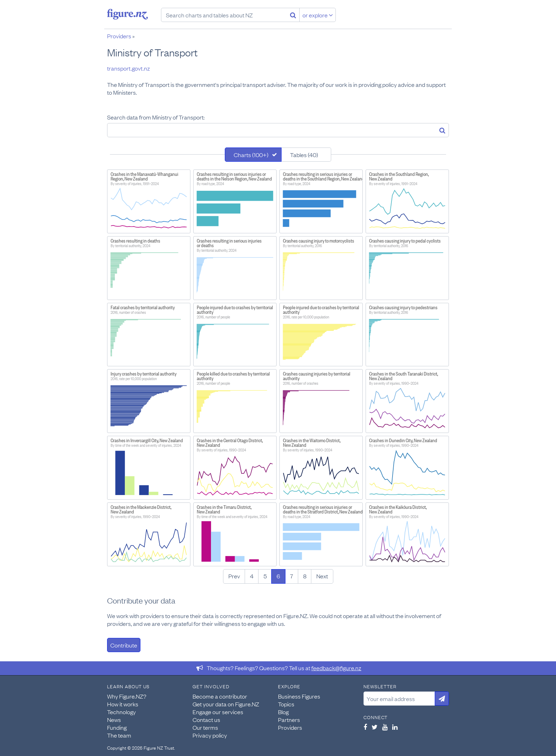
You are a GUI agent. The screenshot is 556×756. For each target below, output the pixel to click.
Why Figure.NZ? (127, 696)
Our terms (205, 727)
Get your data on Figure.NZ (226, 704)
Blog (283, 712)
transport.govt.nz (129, 68)
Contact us (206, 719)
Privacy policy (210, 735)
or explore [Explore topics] (318, 15)
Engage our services (218, 712)
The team (119, 735)
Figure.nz (127, 14)
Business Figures (299, 696)
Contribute (124, 645)
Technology (121, 712)
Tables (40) (304, 155)
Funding (117, 727)
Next (322, 576)
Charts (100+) (251, 155)
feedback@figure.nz (336, 668)
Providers (119, 36)
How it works (123, 704)
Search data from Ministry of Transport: (156, 117)
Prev (234, 576)
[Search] (293, 15)
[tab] (253, 155)
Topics (286, 704)
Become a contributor (220, 696)
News (114, 719)
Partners (289, 719)
